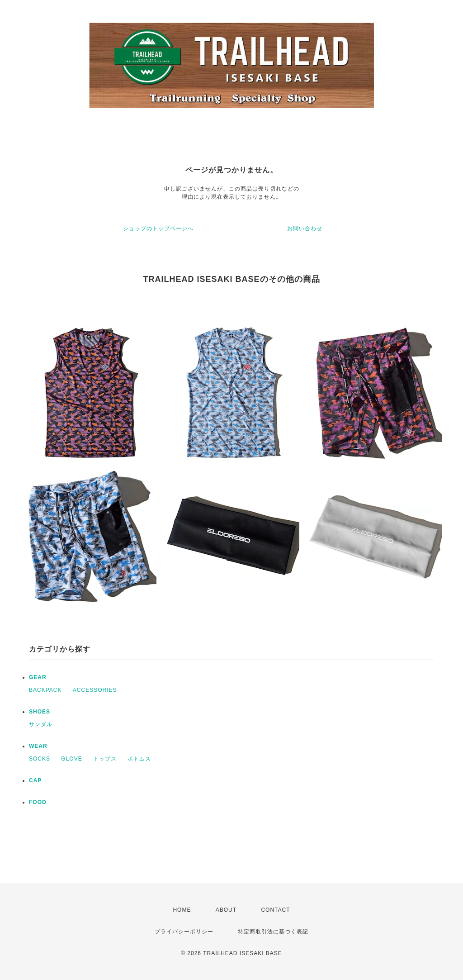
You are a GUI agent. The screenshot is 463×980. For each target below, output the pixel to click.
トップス (105, 759)
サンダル (41, 724)
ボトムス (139, 759)
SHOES (40, 712)
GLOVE (71, 759)
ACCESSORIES (95, 690)
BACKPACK (45, 690)
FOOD (38, 802)
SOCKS (40, 759)
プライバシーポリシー (184, 932)
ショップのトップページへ (158, 228)
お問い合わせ (305, 228)
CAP (35, 780)
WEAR (38, 746)
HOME (182, 910)
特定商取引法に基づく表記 (273, 932)
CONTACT (275, 910)
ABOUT (226, 910)
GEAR (38, 677)
